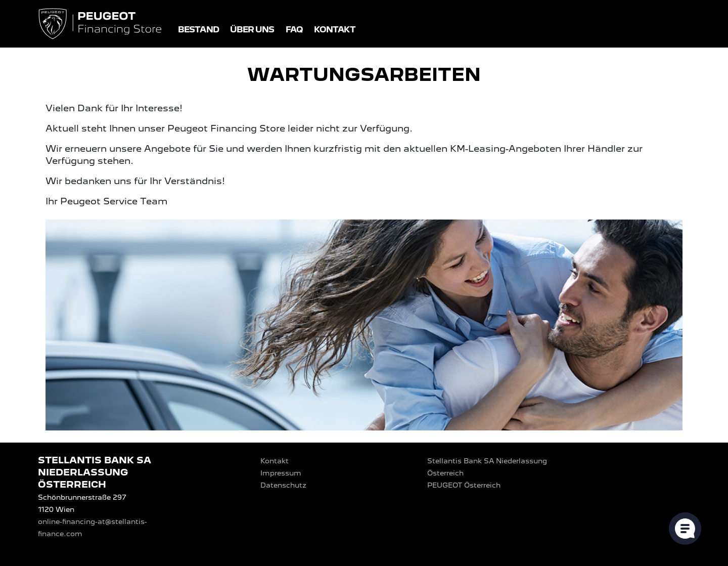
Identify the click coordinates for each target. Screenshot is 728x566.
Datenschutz (283, 485)
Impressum (281, 473)
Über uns (252, 30)
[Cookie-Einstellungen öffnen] (685, 529)
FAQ (294, 30)
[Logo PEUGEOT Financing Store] (101, 25)
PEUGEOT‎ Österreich (464, 485)
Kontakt (335, 30)
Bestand (198, 30)
